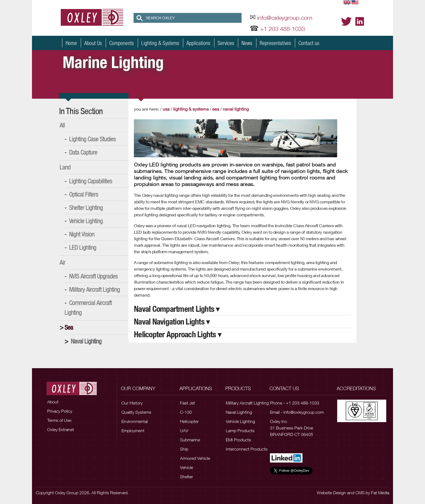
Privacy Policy (60, 411)
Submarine (190, 440)
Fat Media (380, 493)
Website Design (331, 493)
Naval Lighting (86, 341)
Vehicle (186, 467)
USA (166, 109)
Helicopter (189, 421)
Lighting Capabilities (91, 181)
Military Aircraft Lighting (94, 289)
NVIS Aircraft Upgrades (93, 276)
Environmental (135, 421)
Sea (69, 327)
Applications (198, 43)
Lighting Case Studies (92, 139)
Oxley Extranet (61, 429)
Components (122, 43)
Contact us (309, 43)
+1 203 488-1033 (283, 29)
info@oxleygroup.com (285, 18)
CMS (360, 493)
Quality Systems (136, 412)
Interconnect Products (247, 449)
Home (71, 43)
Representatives (275, 43)
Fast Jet (187, 403)
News (247, 43)
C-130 (186, 412)
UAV (184, 431)
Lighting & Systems (160, 43)
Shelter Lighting (86, 207)
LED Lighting (83, 247)
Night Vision (82, 234)
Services (226, 43)
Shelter (186, 477)
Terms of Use (59, 420)
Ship (184, 449)
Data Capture (83, 152)
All (62, 125)
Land (65, 167)
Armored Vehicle (195, 458)
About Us (93, 43)
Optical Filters (84, 194)
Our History (132, 403)
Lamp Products (240, 431)
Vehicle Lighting (86, 221)
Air (62, 262)
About (53, 402)
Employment (133, 431)
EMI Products (238, 440)
